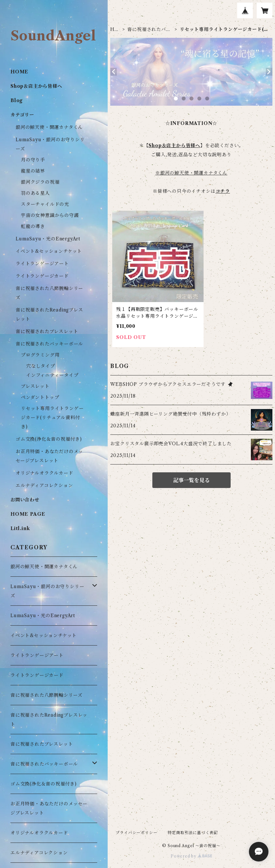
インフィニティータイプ (52, 375)
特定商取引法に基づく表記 (193, 833)
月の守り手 (33, 160)
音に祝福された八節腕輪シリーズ (46, 695)
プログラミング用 (40, 355)
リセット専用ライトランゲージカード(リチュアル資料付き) (52, 418)
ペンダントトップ (40, 397)
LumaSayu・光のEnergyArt (48, 239)
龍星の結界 (33, 171)
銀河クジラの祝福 (40, 182)
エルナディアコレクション (44, 485)
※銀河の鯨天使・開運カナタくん (191, 173)
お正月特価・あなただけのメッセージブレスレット (49, 808)
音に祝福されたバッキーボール (149, 30)
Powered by (191, 856)
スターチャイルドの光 (45, 204)
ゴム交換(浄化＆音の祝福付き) (49, 439)
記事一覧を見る (191, 480)
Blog (16, 100)
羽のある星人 (35, 193)
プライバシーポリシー (136, 833)
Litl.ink (20, 528)
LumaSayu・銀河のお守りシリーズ (47, 591)
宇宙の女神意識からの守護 (50, 215)
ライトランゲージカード (42, 276)
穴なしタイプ (41, 366)
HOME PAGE (28, 514)
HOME (115, 30)
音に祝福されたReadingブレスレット (49, 720)
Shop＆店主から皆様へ (36, 86)
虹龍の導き (33, 226)
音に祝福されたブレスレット (47, 331)
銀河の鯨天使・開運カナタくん (49, 127)
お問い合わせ (25, 500)
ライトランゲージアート (42, 264)
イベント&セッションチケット (49, 251)
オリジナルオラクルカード (45, 473)
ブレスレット (35, 386)
